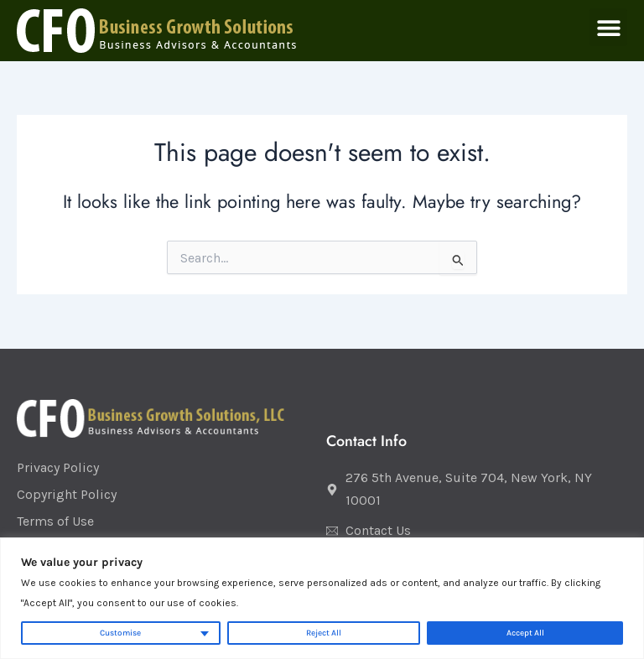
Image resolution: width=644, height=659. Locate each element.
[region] (322, 598)
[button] (608, 27)
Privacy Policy (58, 467)
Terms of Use (55, 521)
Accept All (525, 633)
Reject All (324, 633)
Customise (120, 633)
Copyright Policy (67, 494)
